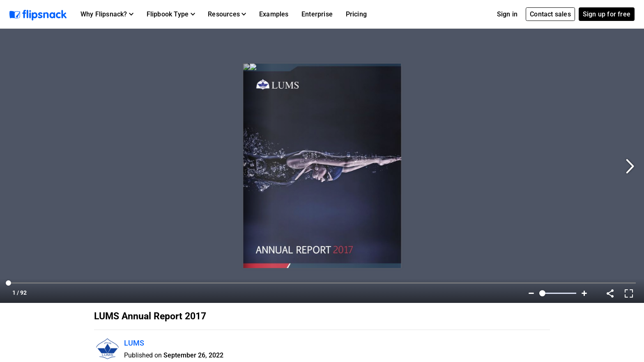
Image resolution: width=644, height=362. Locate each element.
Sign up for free (607, 14)
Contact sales (550, 14)
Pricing (356, 14)
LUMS (134, 343)
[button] (107, 14)
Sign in (507, 14)
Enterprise (317, 14)
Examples (274, 14)
